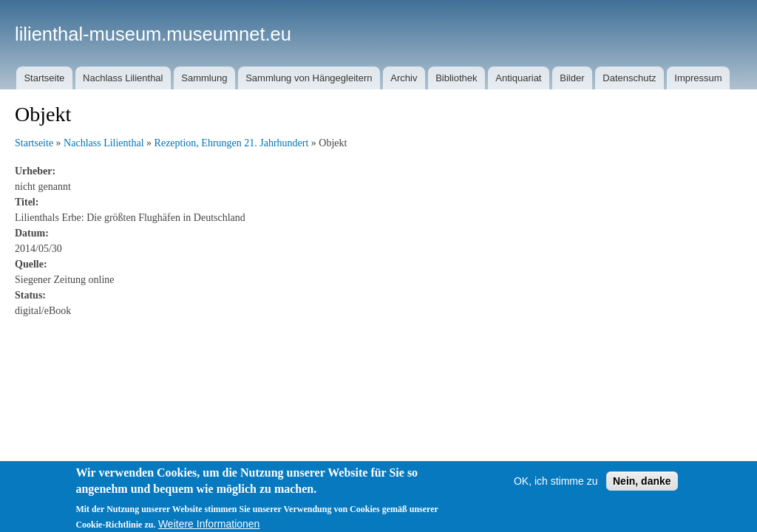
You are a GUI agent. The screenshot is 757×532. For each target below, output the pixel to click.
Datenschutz (629, 78)
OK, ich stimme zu (556, 488)
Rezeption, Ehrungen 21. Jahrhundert (232, 143)
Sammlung (204, 78)
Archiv (404, 78)
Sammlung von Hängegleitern (309, 78)
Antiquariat (518, 78)
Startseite (44, 78)
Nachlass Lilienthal (123, 78)
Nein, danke (642, 488)
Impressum (698, 78)
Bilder (572, 78)
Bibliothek (456, 78)
